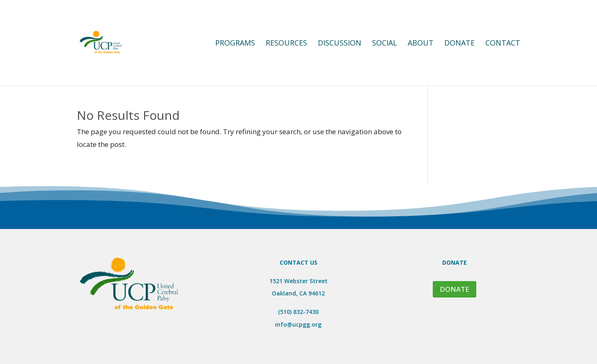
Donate (459, 44)
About (421, 44)
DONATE (455, 289)
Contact (503, 44)
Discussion (340, 44)
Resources (286, 44)
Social (385, 44)
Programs (235, 44)
